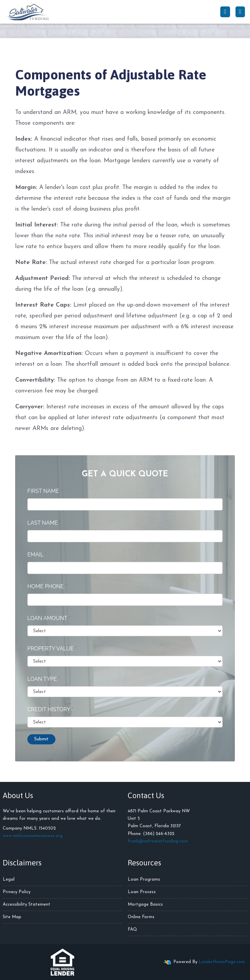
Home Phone (47, 586)
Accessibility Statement (27, 904)
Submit (41, 739)
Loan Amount (49, 618)
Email (37, 555)
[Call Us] (225, 12)
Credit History (50, 709)
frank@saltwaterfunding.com (158, 841)
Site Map (12, 917)
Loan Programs (144, 879)
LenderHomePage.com (222, 962)
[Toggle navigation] (240, 12)
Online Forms (141, 917)
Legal (9, 879)
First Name (45, 491)
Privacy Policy (17, 892)
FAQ (132, 929)
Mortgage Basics (145, 904)
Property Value (52, 649)
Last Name (44, 523)
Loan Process (142, 892)
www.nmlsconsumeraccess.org (33, 836)
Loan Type (44, 679)
